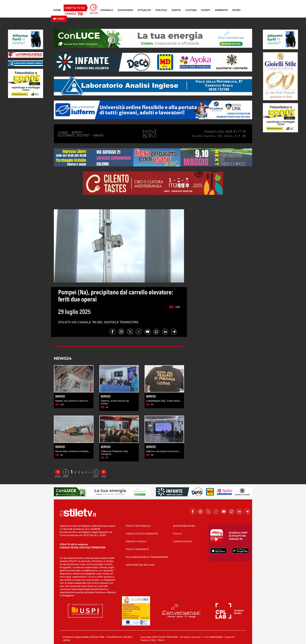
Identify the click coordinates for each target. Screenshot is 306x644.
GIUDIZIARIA (125, 10)
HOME (57, 10)
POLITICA (161, 10)
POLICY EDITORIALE (138, 526)
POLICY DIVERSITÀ (137, 549)
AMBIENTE (221, 10)
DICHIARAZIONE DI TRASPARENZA (147, 557)
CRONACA (107, 10)
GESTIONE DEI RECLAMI (140, 565)
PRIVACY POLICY (136, 541)
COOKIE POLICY (183, 541)
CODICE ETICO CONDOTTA (142, 534)
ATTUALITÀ (144, 10)
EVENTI (206, 10)
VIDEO (59, 19)
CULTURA (191, 10)
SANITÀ (176, 10)
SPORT (236, 10)
